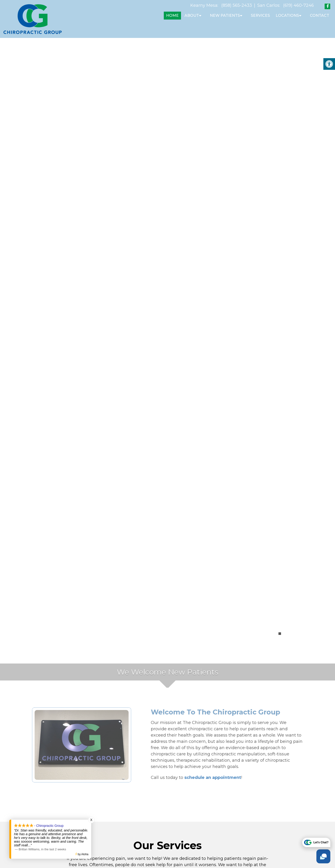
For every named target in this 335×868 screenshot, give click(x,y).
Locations (287, 15)
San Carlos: (269, 5)
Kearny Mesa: (204, 5)
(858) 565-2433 (237, 5)
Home (172, 15)
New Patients (225, 15)
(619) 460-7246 (298, 5)
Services (260, 15)
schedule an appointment (223, 775)
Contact (320, 15)
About (192, 15)
